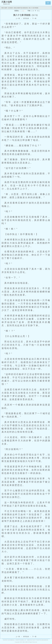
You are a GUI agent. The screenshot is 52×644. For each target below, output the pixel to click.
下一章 (34, 18)
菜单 (48, 3)
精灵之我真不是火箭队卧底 (21, 8)
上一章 (18, 18)
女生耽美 (10, 8)
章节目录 (26, 18)
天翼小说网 (4, 8)
